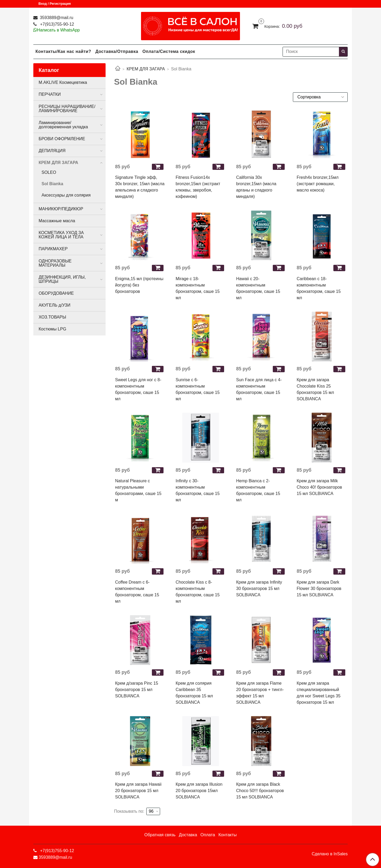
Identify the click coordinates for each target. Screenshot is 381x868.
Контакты (227, 835)
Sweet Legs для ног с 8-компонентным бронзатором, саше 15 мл (138, 389)
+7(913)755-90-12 (56, 24)
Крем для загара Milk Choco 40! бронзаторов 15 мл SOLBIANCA (319, 487)
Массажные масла (57, 221)
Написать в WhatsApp (58, 30)
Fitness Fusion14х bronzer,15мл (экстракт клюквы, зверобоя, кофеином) (198, 187)
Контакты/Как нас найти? (63, 51)
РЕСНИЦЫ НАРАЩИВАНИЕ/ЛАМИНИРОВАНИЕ (67, 109)
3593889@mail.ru (56, 18)
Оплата (208, 835)
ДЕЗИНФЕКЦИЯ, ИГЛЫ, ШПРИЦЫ (62, 279)
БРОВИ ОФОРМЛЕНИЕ (62, 139)
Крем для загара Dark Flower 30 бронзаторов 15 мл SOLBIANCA (319, 588)
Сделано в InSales (330, 854)
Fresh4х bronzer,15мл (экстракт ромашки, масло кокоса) (317, 184)
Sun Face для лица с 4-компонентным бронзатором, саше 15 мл (259, 389)
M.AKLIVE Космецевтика (63, 82)
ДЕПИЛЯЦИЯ (52, 151)
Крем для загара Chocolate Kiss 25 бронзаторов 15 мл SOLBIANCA (315, 389)
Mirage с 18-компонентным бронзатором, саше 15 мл (198, 288)
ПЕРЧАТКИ (50, 94)
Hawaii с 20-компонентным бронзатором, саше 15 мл (258, 288)
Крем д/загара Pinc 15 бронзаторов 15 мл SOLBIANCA (137, 690)
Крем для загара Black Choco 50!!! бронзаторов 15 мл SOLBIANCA (260, 791)
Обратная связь (160, 835)
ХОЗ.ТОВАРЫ (52, 317)
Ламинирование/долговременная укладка (63, 125)
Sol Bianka (52, 184)
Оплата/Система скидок (169, 51)
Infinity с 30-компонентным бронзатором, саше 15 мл (198, 490)
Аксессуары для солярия (66, 195)
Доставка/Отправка (117, 51)
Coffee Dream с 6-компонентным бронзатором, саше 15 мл (137, 592)
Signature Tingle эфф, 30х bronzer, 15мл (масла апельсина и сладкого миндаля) (140, 187)
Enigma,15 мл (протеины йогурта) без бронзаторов (139, 285)
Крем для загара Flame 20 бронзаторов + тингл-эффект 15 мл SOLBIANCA (260, 693)
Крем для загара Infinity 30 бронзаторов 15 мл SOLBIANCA (259, 588)
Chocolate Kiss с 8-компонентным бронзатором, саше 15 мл (198, 592)
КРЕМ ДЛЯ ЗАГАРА (146, 69)
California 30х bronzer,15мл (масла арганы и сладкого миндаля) (256, 187)
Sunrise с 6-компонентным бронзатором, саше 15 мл (198, 389)
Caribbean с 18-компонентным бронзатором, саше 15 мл (319, 288)
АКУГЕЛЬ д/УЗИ (55, 305)
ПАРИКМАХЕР (53, 249)
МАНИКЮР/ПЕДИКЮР (61, 209)
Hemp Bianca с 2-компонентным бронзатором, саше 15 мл (258, 490)
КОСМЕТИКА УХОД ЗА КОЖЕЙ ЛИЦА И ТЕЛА (61, 235)
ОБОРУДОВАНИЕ (56, 293)
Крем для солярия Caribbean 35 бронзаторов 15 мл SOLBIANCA (194, 693)
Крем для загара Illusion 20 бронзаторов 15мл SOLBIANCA (199, 791)
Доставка (188, 835)
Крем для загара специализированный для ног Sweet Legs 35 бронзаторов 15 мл (319, 693)
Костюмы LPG (52, 329)
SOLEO (49, 172)
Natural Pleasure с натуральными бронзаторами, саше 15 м (138, 490)
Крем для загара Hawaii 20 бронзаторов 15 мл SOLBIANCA (138, 791)
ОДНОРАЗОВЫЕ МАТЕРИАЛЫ (55, 263)
